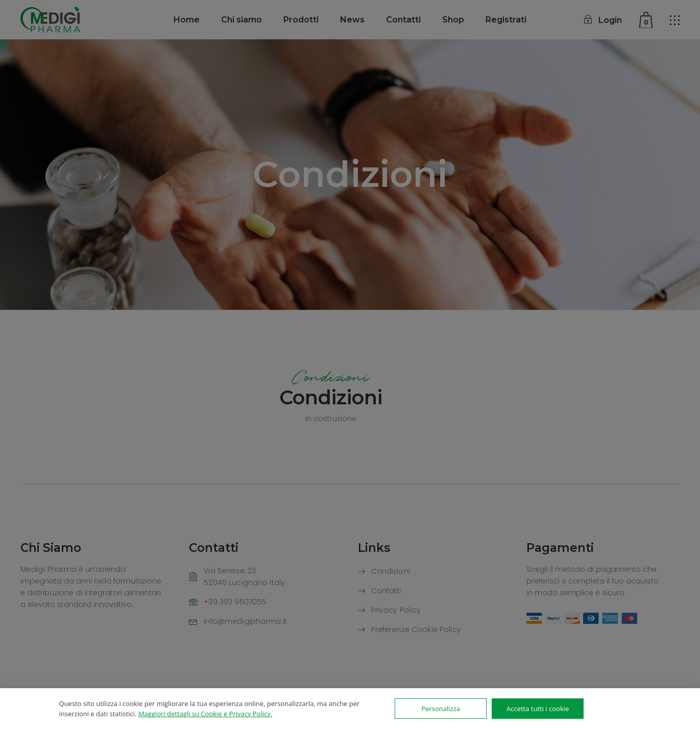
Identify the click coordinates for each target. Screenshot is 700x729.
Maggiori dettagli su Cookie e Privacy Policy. (205, 714)
